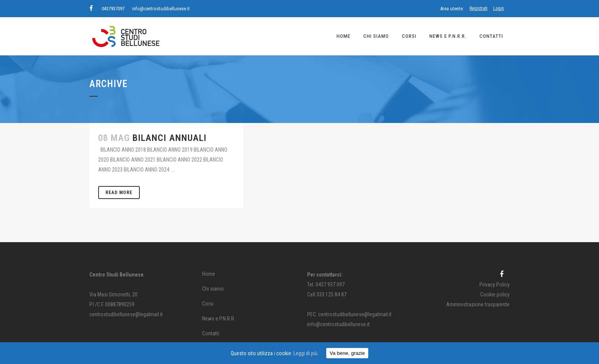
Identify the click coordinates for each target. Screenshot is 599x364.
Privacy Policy (495, 285)
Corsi (208, 304)
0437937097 (113, 9)
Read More (119, 193)
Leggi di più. (306, 353)
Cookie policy (495, 294)
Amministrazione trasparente (478, 304)
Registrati (478, 8)
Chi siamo (213, 289)
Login (499, 8)
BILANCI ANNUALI (170, 138)
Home (209, 274)
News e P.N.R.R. (219, 319)
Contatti (211, 333)
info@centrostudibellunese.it (161, 9)
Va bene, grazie (347, 353)
